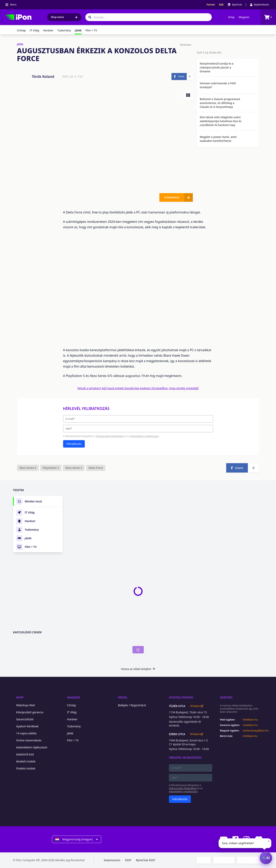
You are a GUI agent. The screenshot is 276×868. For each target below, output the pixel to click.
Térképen (196, 706)
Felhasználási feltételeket (110, 436)
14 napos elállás (26, 733)
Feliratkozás (74, 444)
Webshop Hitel (26, 705)
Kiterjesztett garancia (30, 712)
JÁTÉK (20, 44)
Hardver (48, 30)
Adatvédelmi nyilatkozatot (144, 436)
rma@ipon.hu (250, 725)
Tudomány (64, 30)
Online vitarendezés (29, 740)
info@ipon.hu (250, 736)
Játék (70, 733)
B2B (221, 5)
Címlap (21, 30)
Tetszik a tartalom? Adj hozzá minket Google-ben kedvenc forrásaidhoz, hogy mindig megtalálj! (138, 388)
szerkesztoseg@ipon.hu (253, 731)
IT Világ (34, 30)
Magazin (244, 17)
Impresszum (112, 860)
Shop (231, 17)
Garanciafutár (25, 719)
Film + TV (91, 30)
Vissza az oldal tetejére (138, 669)
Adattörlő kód (25, 754)
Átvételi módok (26, 761)
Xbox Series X (28, 468)
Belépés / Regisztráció (132, 705)
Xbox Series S (74, 468)
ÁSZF (128, 860)
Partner (211, 5)
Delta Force (96, 468)
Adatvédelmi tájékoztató (32, 747)
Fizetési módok (26, 768)
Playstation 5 (51, 468)
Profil (123, 697)
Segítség (226, 697)
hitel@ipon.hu (250, 720)
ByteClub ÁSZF (146, 860)
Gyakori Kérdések (27, 726)
